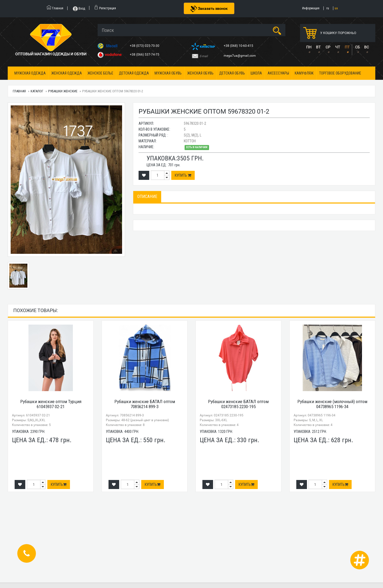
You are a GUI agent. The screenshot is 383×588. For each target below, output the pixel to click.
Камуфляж (304, 73)
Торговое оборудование (340, 73)
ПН (309, 47)
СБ (357, 47)
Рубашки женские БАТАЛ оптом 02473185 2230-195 (238, 404)
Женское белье (100, 73)
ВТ (318, 47)
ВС (367, 47)
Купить (183, 175)
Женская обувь (200, 73)
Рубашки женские (63, 91)
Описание (147, 196)
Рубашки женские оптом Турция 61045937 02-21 (51, 404)
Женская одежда (67, 73)
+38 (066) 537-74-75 (145, 55)
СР (328, 47)
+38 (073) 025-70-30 (145, 46)
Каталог (37, 91)
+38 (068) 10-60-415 (239, 46)
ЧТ (338, 47)
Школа (256, 73)
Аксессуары (278, 73)
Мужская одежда (30, 73)
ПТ (347, 47)
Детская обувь (232, 73)
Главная (19, 91)
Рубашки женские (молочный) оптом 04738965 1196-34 (332, 404)
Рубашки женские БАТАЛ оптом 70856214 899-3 (145, 404)
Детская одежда (134, 73)
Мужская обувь (168, 73)
